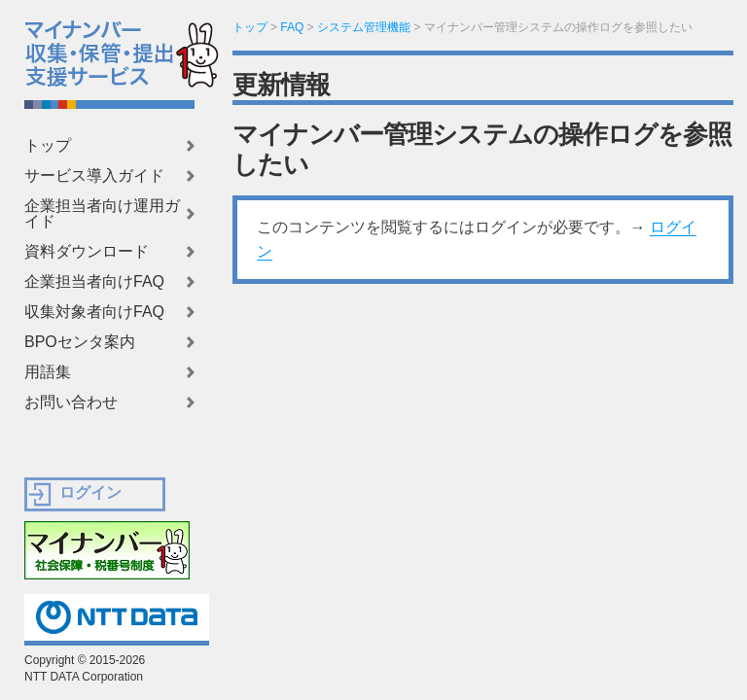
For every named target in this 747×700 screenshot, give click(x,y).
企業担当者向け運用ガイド (102, 214)
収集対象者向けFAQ (94, 312)
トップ (48, 146)
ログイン (90, 492)
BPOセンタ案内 (80, 342)
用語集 (48, 372)
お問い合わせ (71, 402)
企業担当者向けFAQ (94, 282)
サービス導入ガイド (94, 176)
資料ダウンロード (87, 252)
